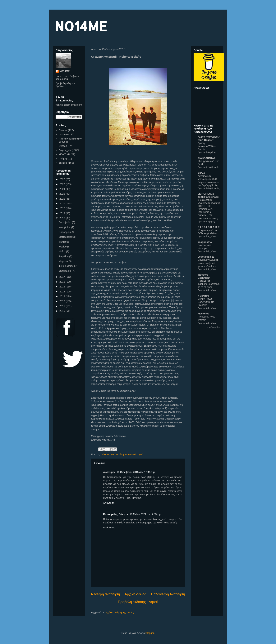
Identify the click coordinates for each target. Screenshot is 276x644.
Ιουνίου (63, 247)
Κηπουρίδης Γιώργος (116, 514)
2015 (63, 287)
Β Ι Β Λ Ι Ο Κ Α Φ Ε (209, 227)
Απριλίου (64, 256)
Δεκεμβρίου (65, 222)
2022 (63, 199)
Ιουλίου (63, 242)
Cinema (63, 130)
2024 (63, 189)
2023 (63, 194)
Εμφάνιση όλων (214, 327)
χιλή (141, 454)
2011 (63, 306)
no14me (63, 134)
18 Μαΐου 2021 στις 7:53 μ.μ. (145, 514)
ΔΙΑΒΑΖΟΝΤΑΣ (207, 158)
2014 (63, 292)
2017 (63, 277)
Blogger (150, 633)
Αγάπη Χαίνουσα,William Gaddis (207, 146)
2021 (63, 204)
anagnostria (205, 242)
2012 (63, 301)
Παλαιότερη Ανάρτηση (168, 594)
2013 (63, 296)
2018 (63, 218)
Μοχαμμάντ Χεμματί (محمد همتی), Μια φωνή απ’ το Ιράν (208, 263)
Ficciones (203, 314)
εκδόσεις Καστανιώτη (112, 454)
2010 (63, 311)
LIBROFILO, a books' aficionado (208, 195)
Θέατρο (63, 146)
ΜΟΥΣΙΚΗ (64, 154)
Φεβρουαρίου (66, 266)
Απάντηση (109, 503)
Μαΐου (62, 251)
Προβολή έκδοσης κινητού (138, 602)
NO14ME (81, 26)
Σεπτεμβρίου (66, 237)
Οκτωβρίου (65, 232)
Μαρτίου (64, 261)
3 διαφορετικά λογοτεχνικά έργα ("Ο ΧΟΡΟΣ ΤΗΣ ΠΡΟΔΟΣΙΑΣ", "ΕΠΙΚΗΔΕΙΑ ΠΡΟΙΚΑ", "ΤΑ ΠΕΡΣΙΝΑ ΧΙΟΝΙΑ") (209, 209)
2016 (63, 282)
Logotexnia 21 (206, 257)
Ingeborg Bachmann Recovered (204, 278)
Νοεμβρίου (65, 227)
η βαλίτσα (203, 296)
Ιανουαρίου (65, 271)
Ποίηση (63, 159)
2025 (63, 184)
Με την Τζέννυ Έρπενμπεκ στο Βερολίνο (206, 302)
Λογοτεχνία (131, 454)
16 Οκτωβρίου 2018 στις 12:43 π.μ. (136, 472)
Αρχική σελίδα (135, 594)
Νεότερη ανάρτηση (106, 594)
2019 (63, 213)
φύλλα (201, 173)
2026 (63, 179)
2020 (63, 208)
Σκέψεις (63, 163)
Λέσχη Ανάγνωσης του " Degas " (209, 138)
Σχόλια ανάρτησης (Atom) (120, 613)
